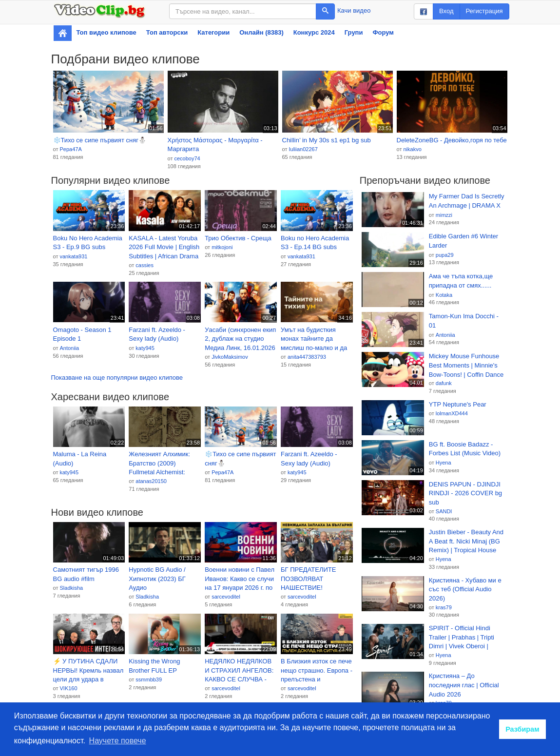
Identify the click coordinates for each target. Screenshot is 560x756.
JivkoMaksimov (230, 357)
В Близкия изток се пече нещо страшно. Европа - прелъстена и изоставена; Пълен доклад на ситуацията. (317, 671)
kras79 (444, 607)
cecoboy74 (187, 158)
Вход (446, 11)
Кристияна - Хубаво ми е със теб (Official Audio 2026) (465, 589)
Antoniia (69, 348)
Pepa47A (70, 149)
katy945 (145, 348)
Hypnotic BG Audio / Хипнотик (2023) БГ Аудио (157, 579)
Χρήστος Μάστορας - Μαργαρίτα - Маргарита (215, 145)
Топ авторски (167, 32)
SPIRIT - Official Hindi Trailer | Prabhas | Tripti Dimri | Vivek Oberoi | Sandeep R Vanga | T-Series (462, 638)
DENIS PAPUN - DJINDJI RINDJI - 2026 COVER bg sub (465, 493)
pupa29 (445, 255)
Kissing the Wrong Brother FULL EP (154, 666)
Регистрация (484, 11)
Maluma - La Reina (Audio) (80, 459)
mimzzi (444, 215)
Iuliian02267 (303, 149)
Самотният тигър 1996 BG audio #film (86, 574)
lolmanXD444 (452, 413)
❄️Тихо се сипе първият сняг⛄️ (100, 140)
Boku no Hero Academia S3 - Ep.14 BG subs (315, 243)
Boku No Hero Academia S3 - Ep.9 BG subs (88, 243)
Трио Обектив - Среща (238, 238)
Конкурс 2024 (314, 32)
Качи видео (354, 10)
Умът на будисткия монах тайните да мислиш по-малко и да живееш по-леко (314, 339)
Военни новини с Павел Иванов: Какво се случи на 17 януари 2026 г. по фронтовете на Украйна (240, 579)
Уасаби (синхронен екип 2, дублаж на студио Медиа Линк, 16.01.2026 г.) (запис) (240, 339)
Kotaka (444, 295)
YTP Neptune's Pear (458, 404)
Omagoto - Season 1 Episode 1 (82, 334)
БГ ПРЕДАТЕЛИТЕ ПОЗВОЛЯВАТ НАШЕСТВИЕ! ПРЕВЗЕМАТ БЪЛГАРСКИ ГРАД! (309, 579)
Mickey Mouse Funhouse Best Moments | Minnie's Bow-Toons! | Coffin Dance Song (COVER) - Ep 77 (466, 366)
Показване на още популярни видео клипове (117, 378)
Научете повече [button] (118, 741)
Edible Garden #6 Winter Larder (463, 241)
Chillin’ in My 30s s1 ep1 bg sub (327, 140)
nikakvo (412, 149)
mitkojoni (222, 247)
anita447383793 (307, 357)
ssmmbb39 (149, 679)
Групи (354, 32)
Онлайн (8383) (261, 32)
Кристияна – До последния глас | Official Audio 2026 (464, 685)
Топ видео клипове (106, 32)
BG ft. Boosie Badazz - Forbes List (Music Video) (465, 449)
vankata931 (73, 256)
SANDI (444, 511)
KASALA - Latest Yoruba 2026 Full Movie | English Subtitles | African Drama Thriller (164, 248)
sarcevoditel (226, 597)
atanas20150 (151, 481)
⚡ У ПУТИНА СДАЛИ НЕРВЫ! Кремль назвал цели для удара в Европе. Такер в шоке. (88, 671)
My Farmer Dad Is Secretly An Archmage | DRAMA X (467, 201)
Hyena (444, 463)
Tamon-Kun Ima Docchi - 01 (464, 321)
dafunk (444, 383)
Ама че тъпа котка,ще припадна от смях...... (461, 281)
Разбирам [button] (522, 729)
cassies (145, 265)
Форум (383, 32)
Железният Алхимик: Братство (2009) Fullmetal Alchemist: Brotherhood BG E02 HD (164, 464)
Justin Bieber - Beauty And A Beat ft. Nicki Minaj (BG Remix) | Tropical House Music (466, 542)
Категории (213, 32)
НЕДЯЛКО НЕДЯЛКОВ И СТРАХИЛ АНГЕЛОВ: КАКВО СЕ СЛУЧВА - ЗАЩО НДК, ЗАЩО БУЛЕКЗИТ (239, 671)
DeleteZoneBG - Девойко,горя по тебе (452, 140)
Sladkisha (71, 588)
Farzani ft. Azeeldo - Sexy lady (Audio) (157, 334)
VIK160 (68, 688)
